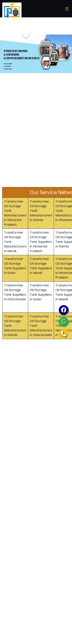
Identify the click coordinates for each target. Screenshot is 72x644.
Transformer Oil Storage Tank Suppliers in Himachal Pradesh (41, 242)
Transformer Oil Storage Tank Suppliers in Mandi (41, 266)
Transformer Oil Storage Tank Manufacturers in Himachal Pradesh (15, 213)
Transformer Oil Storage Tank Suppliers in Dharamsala (15, 292)
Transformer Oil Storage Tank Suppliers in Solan (15, 266)
